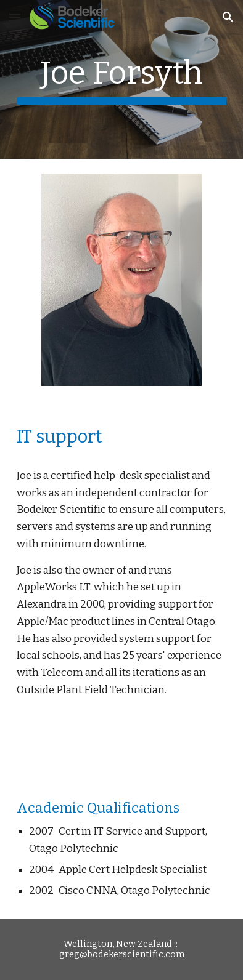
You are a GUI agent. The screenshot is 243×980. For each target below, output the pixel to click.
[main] (121, 79)
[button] (15, 17)
